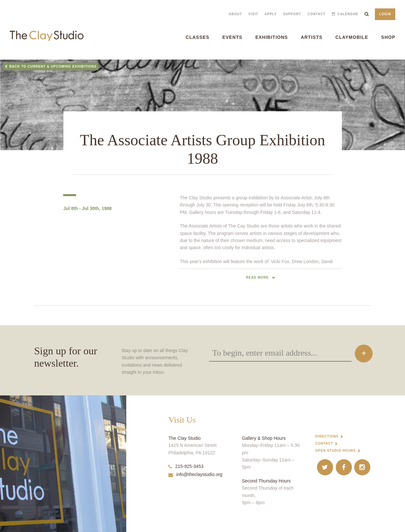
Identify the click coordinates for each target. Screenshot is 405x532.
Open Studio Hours (336, 451)
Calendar (348, 14)
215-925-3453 (186, 466)
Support (292, 14)
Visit (253, 14)
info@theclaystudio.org (195, 474)
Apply (270, 14)
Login (385, 14)
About (236, 14)
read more (257, 277)
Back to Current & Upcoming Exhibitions (53, 66)
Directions (327, 436)
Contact (316, 14)
